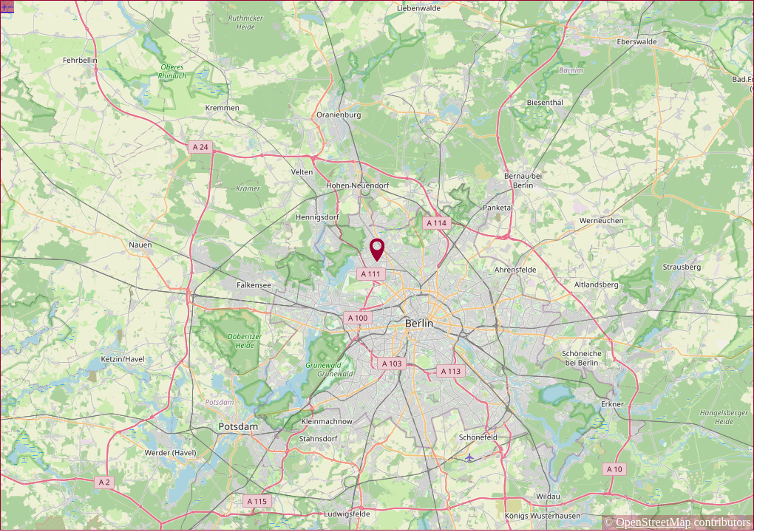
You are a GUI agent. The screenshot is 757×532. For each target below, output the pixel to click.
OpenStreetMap (653, 522)
